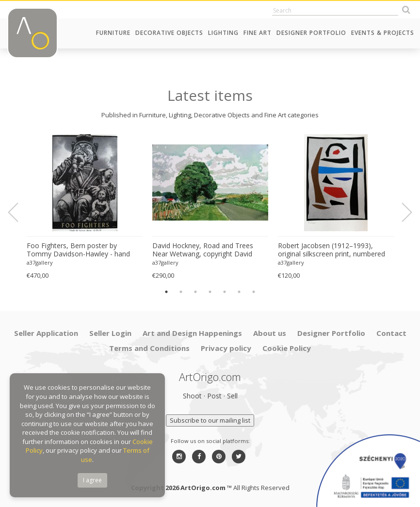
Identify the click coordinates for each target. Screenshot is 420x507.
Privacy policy (226, 348)
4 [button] (210, 292)
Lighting (223, 33)
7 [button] (254, 292)
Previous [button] (19, 212)
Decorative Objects (169, 33)
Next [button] (401, 212)
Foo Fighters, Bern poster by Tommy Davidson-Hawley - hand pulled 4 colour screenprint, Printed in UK (81, 250)
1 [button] (166, 292)
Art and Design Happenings (192, 333)
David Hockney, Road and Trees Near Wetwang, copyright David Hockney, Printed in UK (203, 250)
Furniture (113, 33)
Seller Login (110, 333)
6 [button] (239, 292)
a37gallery (40, 262)
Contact (391, 333)
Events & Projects (383, 33)
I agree (92, 480)
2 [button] (181, 292)
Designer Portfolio (311, 33)
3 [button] (195, 292)
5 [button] (225, 292)
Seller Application (46, 333)
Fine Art (258, 33)
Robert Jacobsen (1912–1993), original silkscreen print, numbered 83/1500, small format (331, 250)
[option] (85, 207)
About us (270, 333)
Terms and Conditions (149, 348)
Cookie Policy (287, 348)
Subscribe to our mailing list (210, 420)
